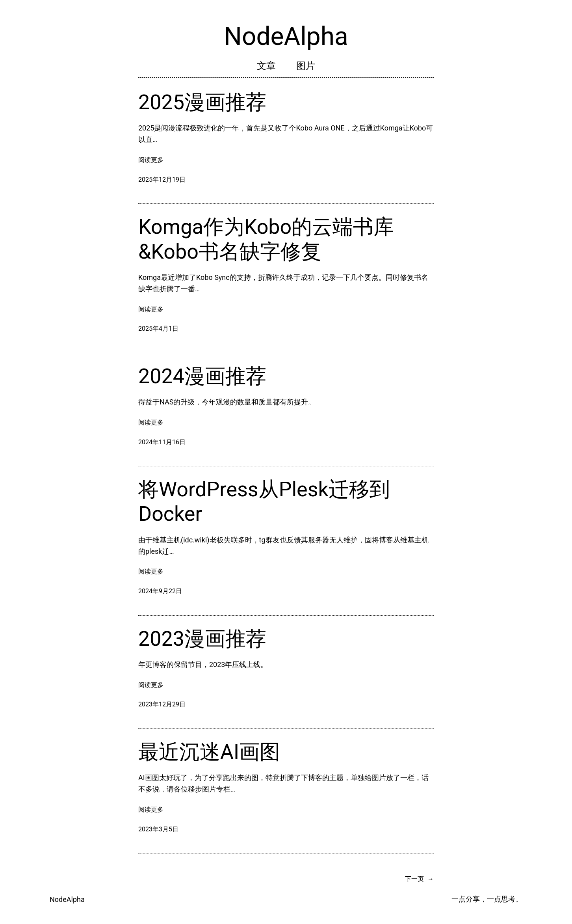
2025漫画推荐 (202, 102)
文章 (266, 66)
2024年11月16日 (162, 442)
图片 (306, 66)
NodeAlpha (286, 36)
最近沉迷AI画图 (209, 752)
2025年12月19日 (162, 180)
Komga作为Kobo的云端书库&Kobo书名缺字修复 (266, 239)
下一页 (419, 879)
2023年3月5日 (158, 829)
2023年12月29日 (162, 704)
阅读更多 (151, 160)
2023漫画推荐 (202, 639)
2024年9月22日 (160, 591)
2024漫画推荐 (202, 376)
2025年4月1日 (158, 329)
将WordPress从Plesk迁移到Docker (264, 502)
